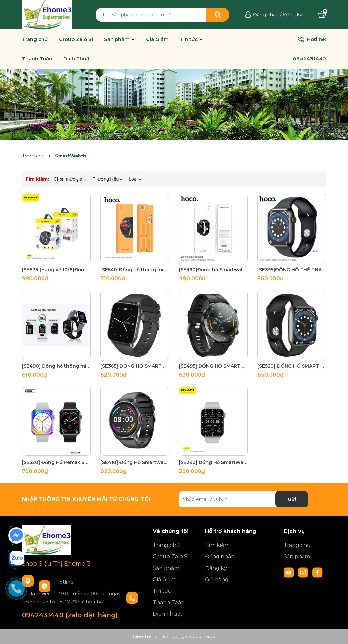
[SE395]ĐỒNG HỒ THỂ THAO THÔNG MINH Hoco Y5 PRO (292, 270)
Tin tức (189, 39)
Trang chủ (35, 39)
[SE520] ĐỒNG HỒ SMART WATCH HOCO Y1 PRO (292, 366)
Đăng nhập (266, 15)
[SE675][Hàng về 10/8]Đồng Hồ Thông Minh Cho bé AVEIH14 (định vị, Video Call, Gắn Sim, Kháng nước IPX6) (56, 270)
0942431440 (309, 59)
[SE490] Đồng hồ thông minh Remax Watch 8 (56, 366)
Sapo (209, 636)
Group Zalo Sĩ (76, 39)
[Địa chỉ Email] (244, 499)
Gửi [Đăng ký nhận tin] (292, 499)
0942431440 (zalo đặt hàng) (70, 615)
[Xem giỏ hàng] (322, 15)
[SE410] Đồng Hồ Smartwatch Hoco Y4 (135, 462)
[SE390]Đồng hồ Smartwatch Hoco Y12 (213, 270)
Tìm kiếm (217, 545)
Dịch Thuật (77, 59)
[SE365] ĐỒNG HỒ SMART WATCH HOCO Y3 (135, 366)
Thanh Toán (37, 59)
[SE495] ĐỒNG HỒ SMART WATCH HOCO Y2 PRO (213, 366)
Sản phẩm (117, 39)
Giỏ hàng (217, 579)
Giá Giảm (157, 39)
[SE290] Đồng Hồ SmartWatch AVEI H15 (213, 462)
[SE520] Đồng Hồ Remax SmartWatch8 (56, 462)
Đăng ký (293, 15)
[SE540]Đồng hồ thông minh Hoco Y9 (135, 270)
